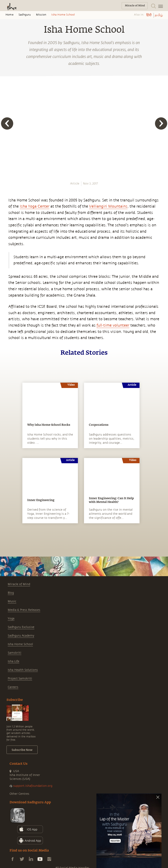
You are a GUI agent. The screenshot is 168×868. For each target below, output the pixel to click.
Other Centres (19, 794)
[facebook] (5, 184)
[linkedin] (4, 199)
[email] (4, 206)
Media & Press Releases (24, 610)
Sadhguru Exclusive (21, 627)
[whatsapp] (6, 177)
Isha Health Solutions (23, 670)
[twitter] (4, 192)
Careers (13, 687)
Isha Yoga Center (35, 206)
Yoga (11, 618)
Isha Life (14, 661)
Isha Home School (20, 644)
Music (12, 601)
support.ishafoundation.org (33, 786)
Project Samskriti (20, 679)
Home (9, 15)
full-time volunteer (113, 325)
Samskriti (15, 653)
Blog (11, 593)
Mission (41, 15)
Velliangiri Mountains (108, 206)
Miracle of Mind (19, 584)
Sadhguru (25, 15)
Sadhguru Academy (21, 636)
